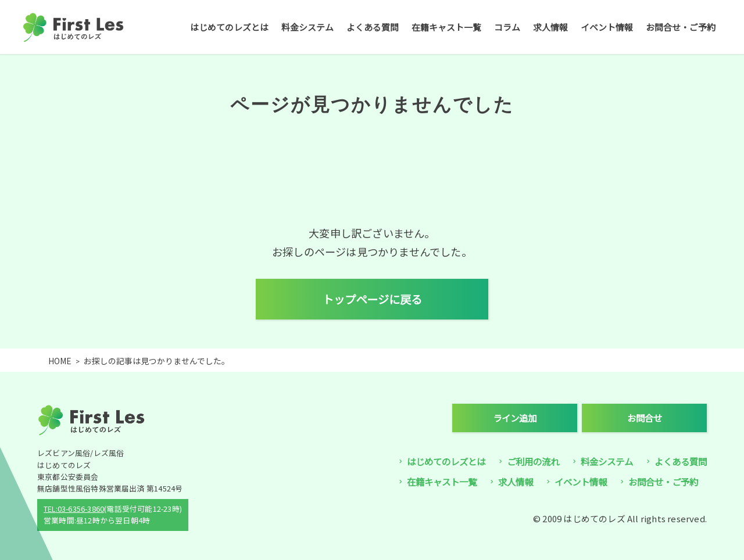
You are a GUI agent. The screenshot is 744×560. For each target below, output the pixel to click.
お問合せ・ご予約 (681, 27)
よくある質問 (373, 27)
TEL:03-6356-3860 (74, 509)
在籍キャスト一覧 (446, 27)
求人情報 (550, 27)
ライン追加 (515, 418)
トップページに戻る (372, 299)
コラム (507, 27)
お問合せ (645, 418)
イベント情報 (607, 27)
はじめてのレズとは (229, 27)
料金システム (307, 27)
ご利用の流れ (533, 462)
